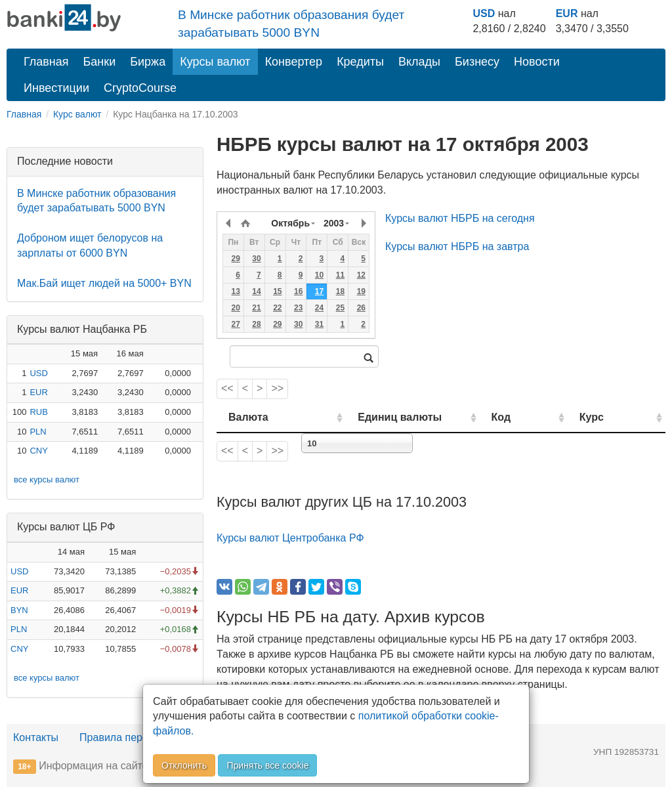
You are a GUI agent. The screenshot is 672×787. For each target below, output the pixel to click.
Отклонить (184, 765)
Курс (607, 417)
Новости (537, 62)
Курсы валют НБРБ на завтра (457, 246)
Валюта (248, 417)
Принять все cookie (267, 765)
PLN (38, 432)
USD (484, 13)
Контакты (36, 737)
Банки (100, 62)
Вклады (419, 62)
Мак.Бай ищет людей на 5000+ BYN (104, 283)
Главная (46, 62)
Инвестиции (56, 88)
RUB (38, 412)
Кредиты (360, 62)
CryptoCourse (140, 88)
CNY (38, 451)
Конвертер (294, 62)
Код (531, 417)
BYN (19, 610)
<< (227, 388)
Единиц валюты (379, 417)
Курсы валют (215, 62)
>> (277, 388)
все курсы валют (47, 479)
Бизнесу (477, 62)
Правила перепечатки (133, 737)
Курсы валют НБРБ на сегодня (460, 218)
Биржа (148, 62)
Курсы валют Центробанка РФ (290, 538)
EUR (567, 13)
